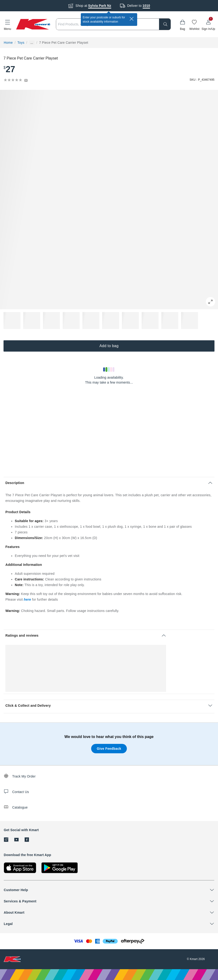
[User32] (208, 24)
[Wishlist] (194, 24)
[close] (132, 19)
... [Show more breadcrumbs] (32, 43)
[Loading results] (109, 369)
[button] (8, 24)
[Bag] (183, 24)
